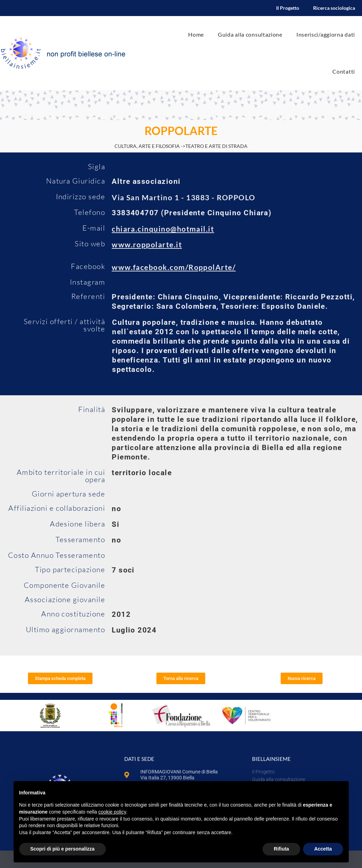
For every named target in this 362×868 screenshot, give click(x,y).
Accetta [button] (323, 849)
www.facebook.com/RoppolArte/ (174, 267)
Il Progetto (288, 8)
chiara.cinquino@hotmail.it (163, 229)
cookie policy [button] (112, 812)
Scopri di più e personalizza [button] (62, 849)
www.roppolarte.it (147, 244)
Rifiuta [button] (281, 849)
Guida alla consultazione (250, 34)
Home (196, 34)
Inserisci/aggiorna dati (326, 34)
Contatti (344, 71)
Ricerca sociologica (334, 8)
